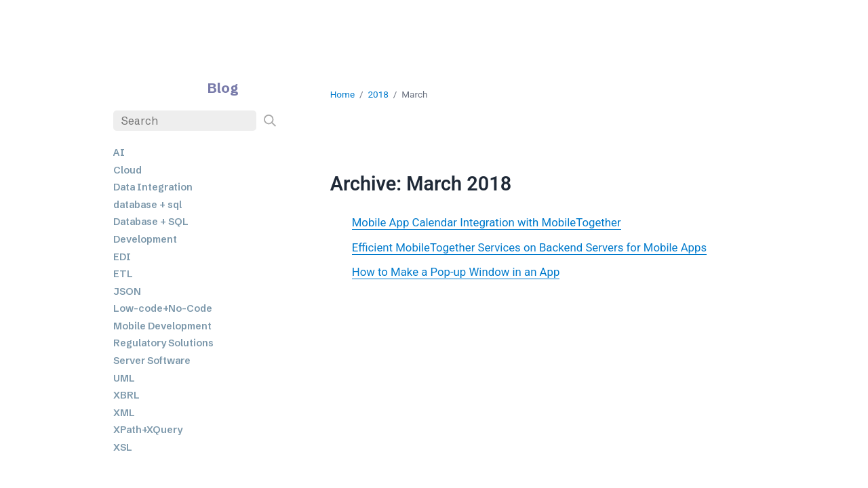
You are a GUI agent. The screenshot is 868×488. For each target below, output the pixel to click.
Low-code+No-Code (163, 308)
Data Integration (153, 187)
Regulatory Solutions (163, 343)
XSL (123, 447)
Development (145, 239)
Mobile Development (162, 326)
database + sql (147, 205)
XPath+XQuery (148, 430)
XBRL (126, 395)
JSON (127, 291)
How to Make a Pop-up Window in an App (456, 272)
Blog (223, 88)
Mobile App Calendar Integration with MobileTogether (487, 222)
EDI (122, 257)
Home (343, 94)
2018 (378, 94)
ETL (123, 274)
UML (124, 378)
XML (124, 413)
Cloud (127, 170)
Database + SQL (151, 222)
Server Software (152, 361)
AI (119, 152)
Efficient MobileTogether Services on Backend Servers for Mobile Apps (529, 247)
